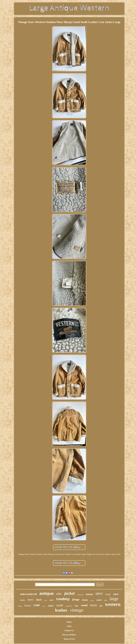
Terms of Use (69, 639)
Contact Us (69, 630)
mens (93, 605)
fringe (76, 599)
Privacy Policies (69, 635)
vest (105, 600)
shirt (99, 594)
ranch (99, 600)
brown (28, 606)
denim (85, 600)
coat (37, 605)
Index (69, 622)
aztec (52, 600)
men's (31, 600)
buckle (23, 600)
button (89, 594)
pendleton (69, 606)
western (113, 604)
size (59, 594)
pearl (46, 600)
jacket (69, 593)
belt (101, 606)
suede (60, 605)
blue (77, 606)
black (39, 600)
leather (61, 610)
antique (47, 593)
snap (108, 595)
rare (116, 594)
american (80, 595)
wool (84, 605)
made (92, 600)
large (114, 599)
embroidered (28, 594)
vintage (77, 610)
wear (20, 606)
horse (44, 606)
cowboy (63, 599)
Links (69, 626)
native (51, 606)
